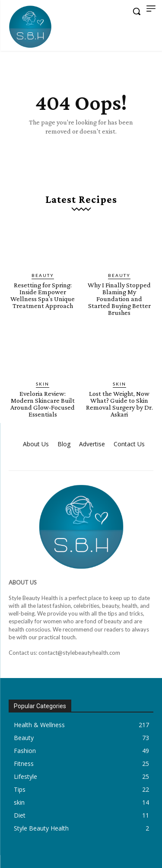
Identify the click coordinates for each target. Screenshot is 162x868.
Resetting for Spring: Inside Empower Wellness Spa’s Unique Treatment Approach (43, 295)
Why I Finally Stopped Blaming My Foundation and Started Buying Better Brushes (119, 299)
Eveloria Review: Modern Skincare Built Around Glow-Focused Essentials (43, 404)
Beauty (43, 275)
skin (43, 384)
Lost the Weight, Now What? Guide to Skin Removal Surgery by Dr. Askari (119, 404)
